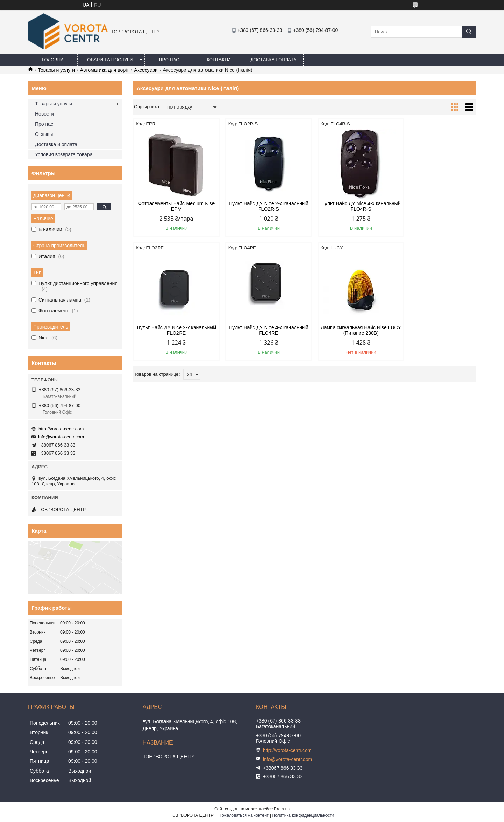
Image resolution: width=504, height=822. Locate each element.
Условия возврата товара (64, 154)
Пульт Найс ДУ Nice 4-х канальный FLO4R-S (348, 206)
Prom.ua (282, 809)
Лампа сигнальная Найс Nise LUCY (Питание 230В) (261, 330)
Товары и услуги (56, 70)
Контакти (218, 60)
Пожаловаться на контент (243, 815)
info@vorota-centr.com (61, 437)
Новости (44, 114)
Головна (53, 60)
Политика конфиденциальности (303, 815)
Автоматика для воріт (105, 70)
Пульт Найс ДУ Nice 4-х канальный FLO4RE (174, 330)
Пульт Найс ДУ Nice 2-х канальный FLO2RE (435, 206)
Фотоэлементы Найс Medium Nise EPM (174, 206)
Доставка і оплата (273, 60)
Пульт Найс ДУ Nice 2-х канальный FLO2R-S (261, 206)
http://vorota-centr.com (61, 429)
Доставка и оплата (56, 144)
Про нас (169, 60)
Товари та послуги (109, 60)
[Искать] (469, 32)
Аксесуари (146, 70)
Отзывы (44, 134)
